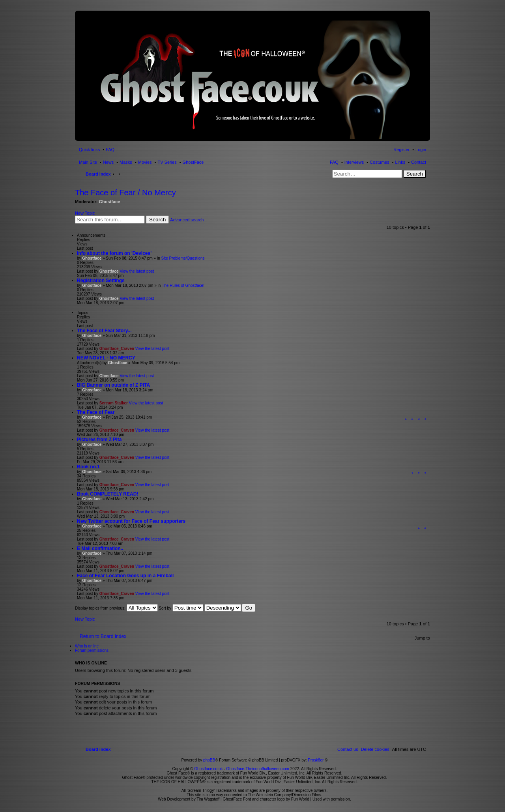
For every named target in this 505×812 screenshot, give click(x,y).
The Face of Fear (96, 412)
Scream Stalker (114, 403)
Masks (126, 162)
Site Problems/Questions (183, 258)
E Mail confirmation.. (100, 548)
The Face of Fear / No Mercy (125, 193)
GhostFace (193, 162)
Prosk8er (316, 760)
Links (400, 162)
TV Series (167, 162)
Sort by (181, 608)
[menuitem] (375, 749)
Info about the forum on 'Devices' (114, 253)
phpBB (209, 760)
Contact (419, 162)
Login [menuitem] (421, 150)
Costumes (380, 162)
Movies (145, 162)
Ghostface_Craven (117, 349)
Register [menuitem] (401, 150)
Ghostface (110, 202)
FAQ (334, 162)
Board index (98, 174)
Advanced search (187, 220)
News (108, 162)
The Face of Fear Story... (104, 331)
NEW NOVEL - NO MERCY (106, 358)
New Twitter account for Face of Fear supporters (131, 521)
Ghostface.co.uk (209, 769)
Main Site (88, 162)
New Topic (85, 213)
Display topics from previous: (116, 608)
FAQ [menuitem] (110, 150)
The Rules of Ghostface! (183, 285)
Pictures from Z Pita (99, 440)
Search (415, 174)
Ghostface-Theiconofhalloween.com (258, 769)
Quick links (89, 150)
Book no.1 (88, 467)
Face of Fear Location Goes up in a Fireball (125, 576)
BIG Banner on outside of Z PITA (113, 385)
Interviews (354, 162)
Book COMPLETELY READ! (108, 494)
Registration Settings (101, 281)
